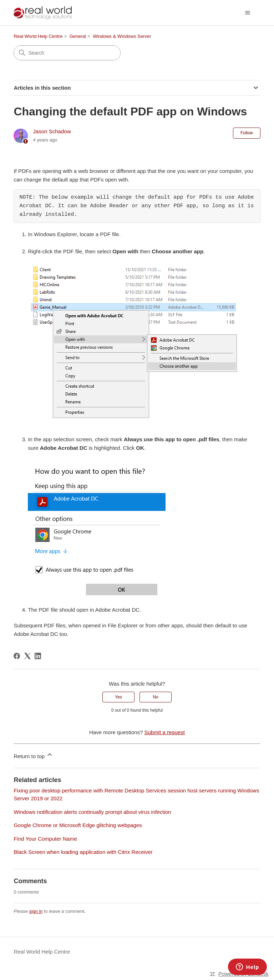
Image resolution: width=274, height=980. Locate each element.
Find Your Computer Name (45, 839)
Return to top (33, 755)
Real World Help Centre (38, 36)
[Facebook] (17, 656)
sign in (36, 911)
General (78, 36)
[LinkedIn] (38, 656)
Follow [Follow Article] (247, 133)
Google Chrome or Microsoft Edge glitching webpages (78, 825)
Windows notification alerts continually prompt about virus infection (92, 812)
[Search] (67, 53)
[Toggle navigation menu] (248, 13)
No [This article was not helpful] (155, 697)
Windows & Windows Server (122, 36)
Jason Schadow (52, 131)
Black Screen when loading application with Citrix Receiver (83, 852)
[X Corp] (27, 656)
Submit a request (164, 732)
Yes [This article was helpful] (118, 697)
